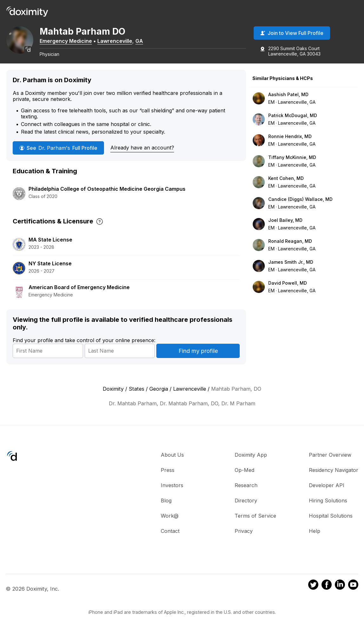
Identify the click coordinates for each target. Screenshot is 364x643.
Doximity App (251, 463)
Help (315, 540)
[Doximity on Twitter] (313, 594)
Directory (246, 509)
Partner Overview (330, 463)
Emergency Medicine (77, 42)
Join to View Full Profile (292, 35)
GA (150, 42)
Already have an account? (142, 156)
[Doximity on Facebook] (327, 594)
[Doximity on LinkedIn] (340, 594)
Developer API (327, 494)
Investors (172, 494)
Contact (170, 540)
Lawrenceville (126, 42)
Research (246, 494)
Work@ (170, 524)
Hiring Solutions (328, 509)
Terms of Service (255, 524)
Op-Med (244, 479)
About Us (172, 463)
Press (168, 479)
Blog (166, 509)
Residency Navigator (334, 479)
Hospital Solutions (331, 524)
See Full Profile (58, 157)
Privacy (244, 540)
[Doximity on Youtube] (353, 594)
